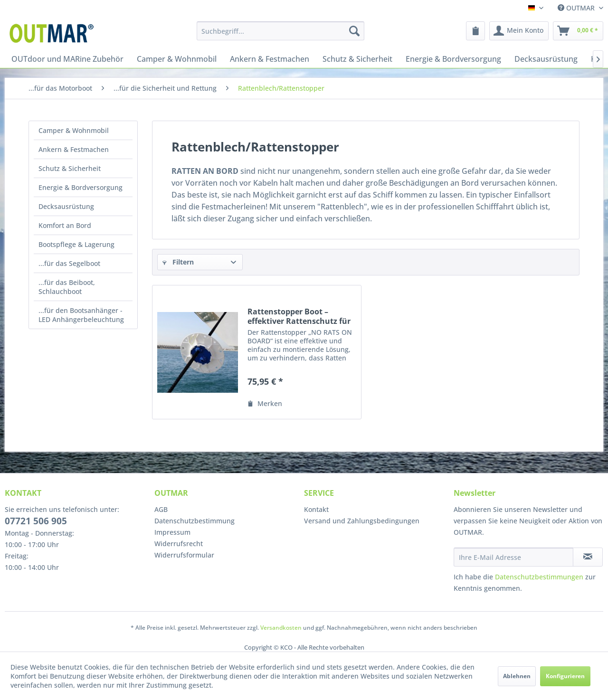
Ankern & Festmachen (74, 149)
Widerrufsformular (184, 555)
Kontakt (316, 509)
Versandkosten (281, 628)
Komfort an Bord (65, 225)
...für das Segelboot (69, 263)
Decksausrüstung (66, 206)
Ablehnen (517, 676)
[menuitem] (280, 31)
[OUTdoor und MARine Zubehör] (67, 59)
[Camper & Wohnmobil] (177, 59)
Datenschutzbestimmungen (539, 577)
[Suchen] (354, 31)
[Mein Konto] (519, 31)
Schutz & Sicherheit (70, 168)
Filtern (178, 262)
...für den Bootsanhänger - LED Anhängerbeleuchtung (81, 315)
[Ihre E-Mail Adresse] (513, 557)
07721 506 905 (36, 521)
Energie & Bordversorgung (81, 187)
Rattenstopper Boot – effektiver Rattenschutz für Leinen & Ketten (299, 316)
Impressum (172, 532)
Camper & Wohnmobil (74, 130)
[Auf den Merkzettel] (265, 404)
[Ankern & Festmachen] (270, 59)
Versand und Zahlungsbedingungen (362, 521)
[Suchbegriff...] (280, 31)
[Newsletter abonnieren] (588, 557)
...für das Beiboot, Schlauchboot (67, 287)
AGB (161, 509)
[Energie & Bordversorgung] (453, 59)
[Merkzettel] (475, 31)
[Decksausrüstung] (546, 59)
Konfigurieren (565, 676)
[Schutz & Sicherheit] (357, 59)
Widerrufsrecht (179, 544)
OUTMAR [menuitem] (577, 8)
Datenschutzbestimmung (195, 521)
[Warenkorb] (578, 31)
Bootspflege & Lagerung (76, 244)
